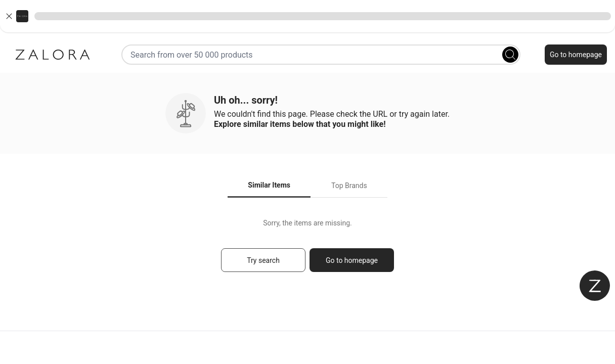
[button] (308, 16)
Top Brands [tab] (349, 186)
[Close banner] (9, 16)
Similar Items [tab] (269, 185)
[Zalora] (53, 55)
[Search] (510, 55)
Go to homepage (576, 55)
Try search (263, 260)
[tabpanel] (308, 250)
